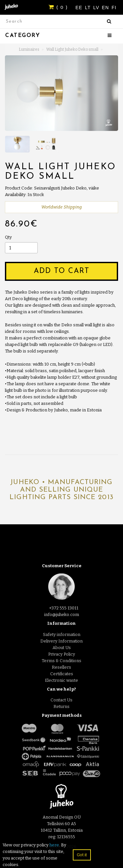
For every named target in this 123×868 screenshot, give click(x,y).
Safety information (62, 634)
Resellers (61, 667)
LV (97, 8)
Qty (8, 237)
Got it (82, 855)
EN (106, 8)
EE (80, 8)
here (54, 845)
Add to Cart (62, 271)
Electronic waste (61, 680)
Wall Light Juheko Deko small (72, 49)
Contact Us (61, 700)
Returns (61, 706)
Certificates (62, 674)
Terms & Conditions (61, 661)
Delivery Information (61, 641)
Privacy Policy (62, 654)
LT (89, 8)
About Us (62, 648)
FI (114, 8)
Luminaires (29, 49)
